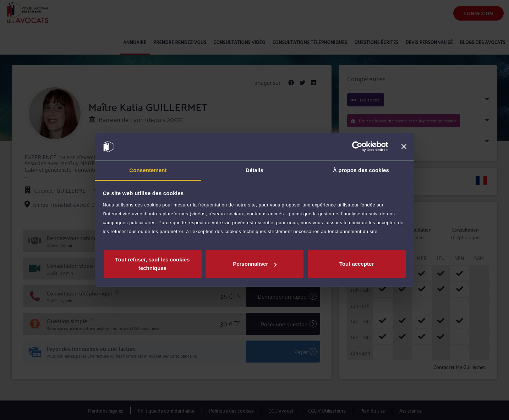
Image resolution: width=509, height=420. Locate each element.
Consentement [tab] (148, 170)
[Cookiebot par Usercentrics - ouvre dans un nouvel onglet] (357, 147)
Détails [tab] (254, 170)
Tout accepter (357, 264)
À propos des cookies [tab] (361, 170)
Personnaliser (255, 264)
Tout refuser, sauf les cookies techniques (153, 264)
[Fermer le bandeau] (404, 147)
